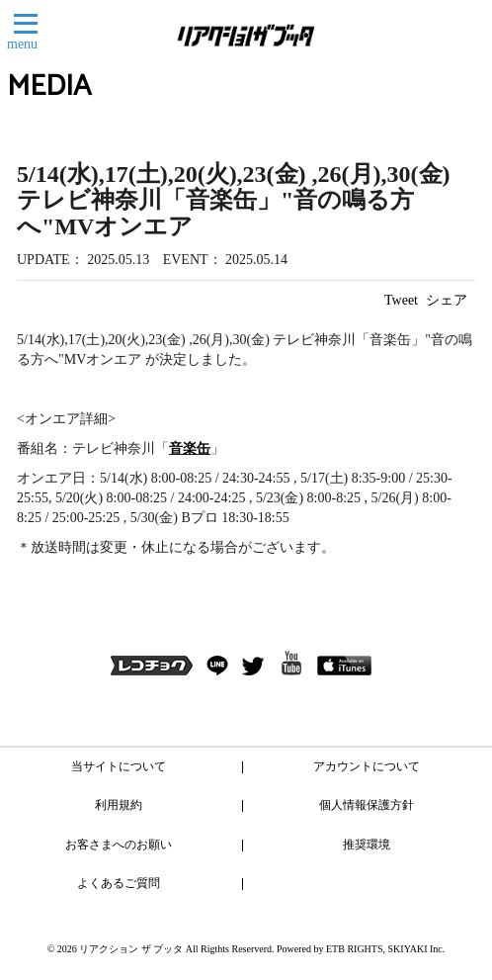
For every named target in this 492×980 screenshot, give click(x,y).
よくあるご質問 (119, 883)
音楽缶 (190, 448)
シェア (447, 300)
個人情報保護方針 (367, 805)
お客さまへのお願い (119, 845)
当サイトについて (119, 766)
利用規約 (119, 805)
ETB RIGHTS (355, 949)
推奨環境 (367, 845)
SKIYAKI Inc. (417, 949)
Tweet (401, 300)
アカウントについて (367, 766)
